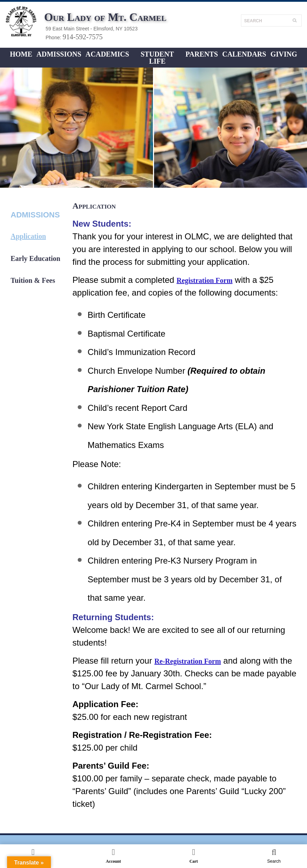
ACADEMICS (107, 54)
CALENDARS (244, 54)
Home (21, 54)
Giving (284, 54)
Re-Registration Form (188, 661)
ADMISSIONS (59, 54)
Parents (202, 54)
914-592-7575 (82, 37)
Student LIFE (157, 58)
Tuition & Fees (33, 280)
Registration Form (205, 280)
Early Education (36, 258)
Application (28, 236)
